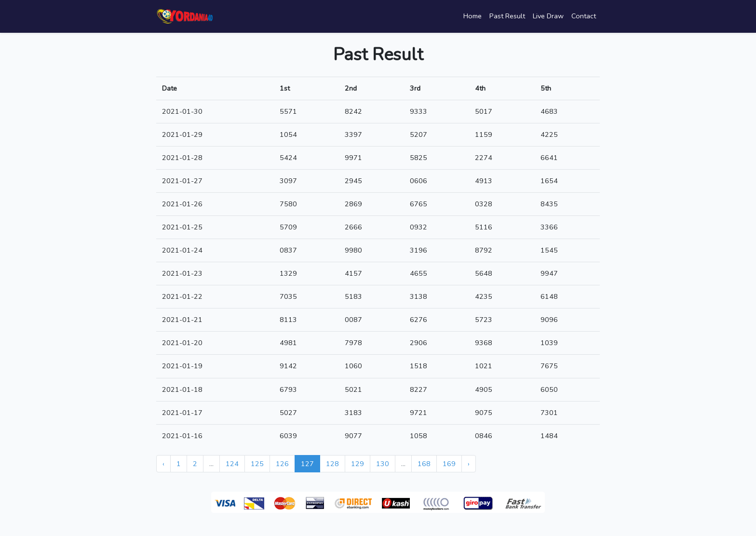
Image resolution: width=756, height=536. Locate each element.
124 (232, 464)
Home (472, 16)
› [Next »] (469, 464)
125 (257, 464)
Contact (584, 16)
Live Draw (548, 16)
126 (282, 464)
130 (383, 464)
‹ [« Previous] (163, 464)
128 (332, 464)
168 (424, 464)
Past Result (507, 16)
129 (358, 464)
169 (449, 464)
